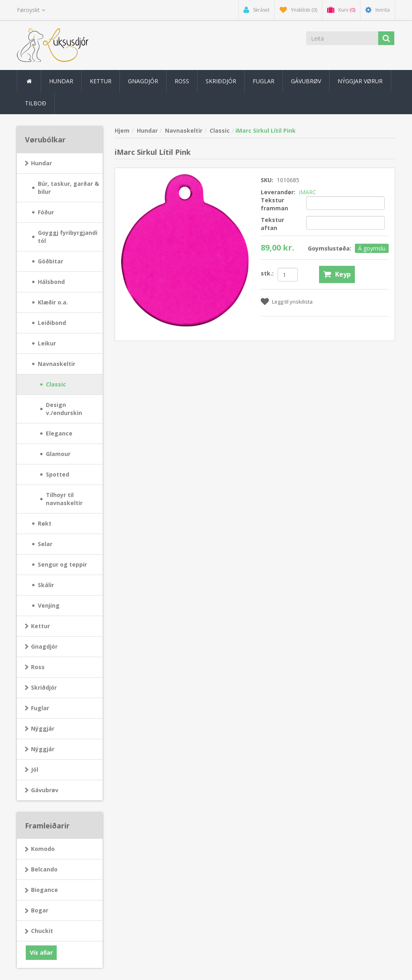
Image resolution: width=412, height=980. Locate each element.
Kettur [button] (101, 81)
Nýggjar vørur (360, 81)
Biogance (44, 890)
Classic (56, 384)
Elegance (59, 433)
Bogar (40, 910)
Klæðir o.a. (53, 302)
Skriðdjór (44, 687)
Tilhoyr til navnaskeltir (64, 499)
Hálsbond (51, 282)
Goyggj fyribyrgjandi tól (68, 237)
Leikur (47, 343)
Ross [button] (182, 81)
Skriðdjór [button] (221, 81)
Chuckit (42, 931)
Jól (35, 769)
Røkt (45, 523)
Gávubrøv (306, 81)
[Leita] (342, 38)
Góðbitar (50, 261)
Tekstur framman (274, 204)
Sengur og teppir (62, 564)
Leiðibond (52, 323)
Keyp (343, 274)
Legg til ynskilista (292, 302)
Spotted (58, 474)
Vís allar (41, 952)
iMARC (308, 192)
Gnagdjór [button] (143, 81)
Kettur (40, 626)
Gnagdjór (44, 646)
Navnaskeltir (57, 364)
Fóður (46, 212)
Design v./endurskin (64, 409)
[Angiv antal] (288, 275)
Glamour (58, 454)
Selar (45, 544)
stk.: (267, 273)
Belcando (44, 869)
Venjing (49, 605)
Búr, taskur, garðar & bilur (68, 188)
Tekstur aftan (272, 224)
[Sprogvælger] (31, 10)
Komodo (43, 849)
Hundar (41, 163)
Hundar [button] (61, 81)
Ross (38, 667)
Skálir (46, 585)
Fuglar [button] (264, 81)
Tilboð (36, 103)
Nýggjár (43, 728)
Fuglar (40, 708)
